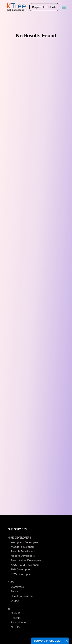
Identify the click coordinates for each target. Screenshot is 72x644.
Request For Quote (44, 7)
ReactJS (16, 618)
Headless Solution (22, 596)
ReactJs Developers (23, 551)
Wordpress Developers (24, 542)
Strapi (14, 591)
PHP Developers (21, 569)
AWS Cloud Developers (25, 565)
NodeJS (16, 613)
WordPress (17, 587)
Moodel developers (23, 547)
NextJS (15, 627)
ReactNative (18, 622)
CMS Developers (21, 574)
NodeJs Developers (23, 556)
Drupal (15, 600)
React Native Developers (26, 560)
